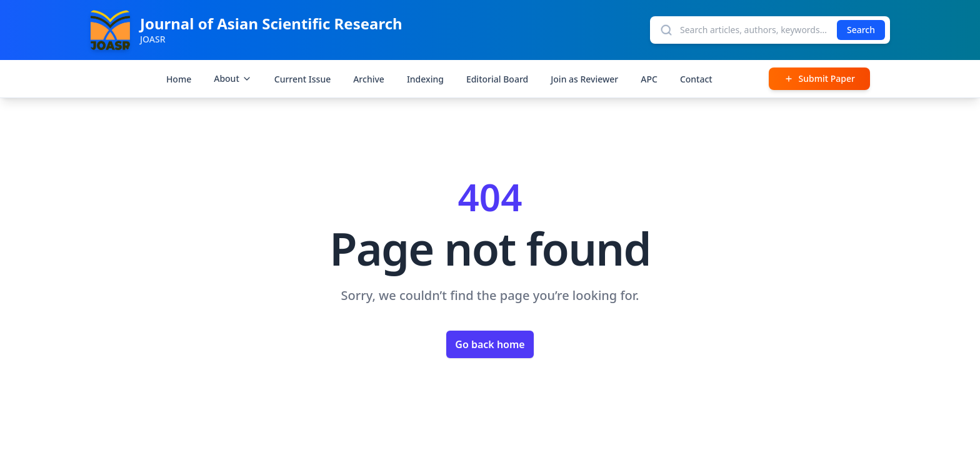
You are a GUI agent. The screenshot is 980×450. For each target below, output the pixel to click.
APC (649, 79)
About (233, 78)
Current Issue (302, 79)
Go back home (490, 344)
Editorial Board (497, 79)
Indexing (425, 79)
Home (179, 79)
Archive (369, 79)
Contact (696, 79)
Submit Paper (819, 78)
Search (861, 30)
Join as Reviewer (584, 79)
